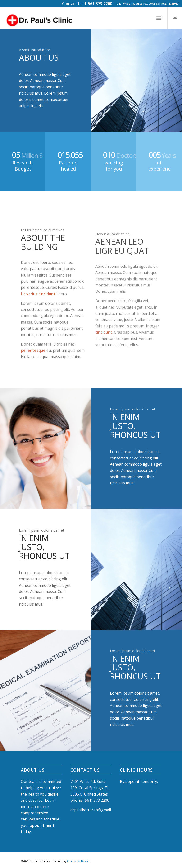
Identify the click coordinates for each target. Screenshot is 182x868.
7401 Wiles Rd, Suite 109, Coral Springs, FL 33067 (148, 3)
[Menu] (159, 18)
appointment (42, 825)
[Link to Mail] (175, 18)
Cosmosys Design (79, 861)
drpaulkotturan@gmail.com (95, 810)
